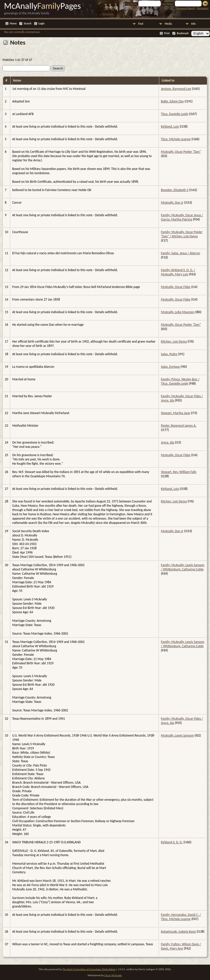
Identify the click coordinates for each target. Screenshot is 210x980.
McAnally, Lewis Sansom (177, 735)
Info (193, 24)
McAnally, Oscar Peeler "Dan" (181, 152)
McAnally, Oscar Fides (176, 287)
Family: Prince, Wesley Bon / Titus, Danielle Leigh (180, 381)
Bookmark (183, 33)
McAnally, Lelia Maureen (178, 312)
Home (13, 24)
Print (167, 33)
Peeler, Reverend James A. (179, 426)
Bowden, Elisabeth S (175, 190)
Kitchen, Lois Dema (174, 341)
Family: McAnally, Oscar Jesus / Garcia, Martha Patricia (182, 217)
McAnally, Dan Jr (172, 203)
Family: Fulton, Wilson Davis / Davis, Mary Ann (181, 946)
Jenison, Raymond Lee (176, 89)
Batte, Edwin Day (172, 101)
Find (141, 24)
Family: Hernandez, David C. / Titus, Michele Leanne (181, 917)
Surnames (202, 8)
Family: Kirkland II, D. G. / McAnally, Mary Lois (178, 272)
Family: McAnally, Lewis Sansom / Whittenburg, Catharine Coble (183, 567)
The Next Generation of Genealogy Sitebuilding (89, 969)
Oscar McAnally (113, 975)
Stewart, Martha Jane (176, 413)
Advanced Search (186, 8)
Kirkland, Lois (170, 126)
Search (27, 24)
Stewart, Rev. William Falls (179, 472)
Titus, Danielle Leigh (174, 114)
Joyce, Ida (167, 442)
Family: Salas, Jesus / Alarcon (181, 253)
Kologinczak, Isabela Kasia (178, 932)
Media (168, 24)
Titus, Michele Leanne (176, 139)
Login (42, 24)
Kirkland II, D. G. (172, 842)
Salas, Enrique (170, 367)
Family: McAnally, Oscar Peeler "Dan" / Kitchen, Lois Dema (182, 234)
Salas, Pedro (169, 354)
